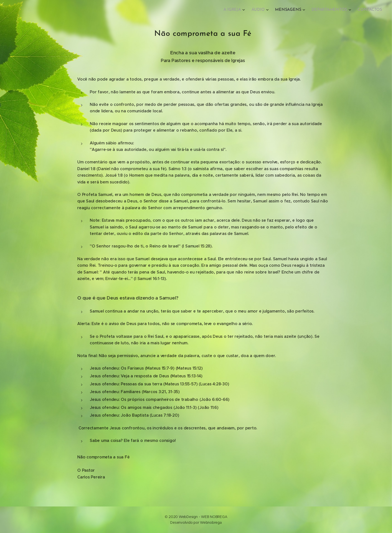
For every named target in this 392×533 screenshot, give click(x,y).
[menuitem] (343, 10)
